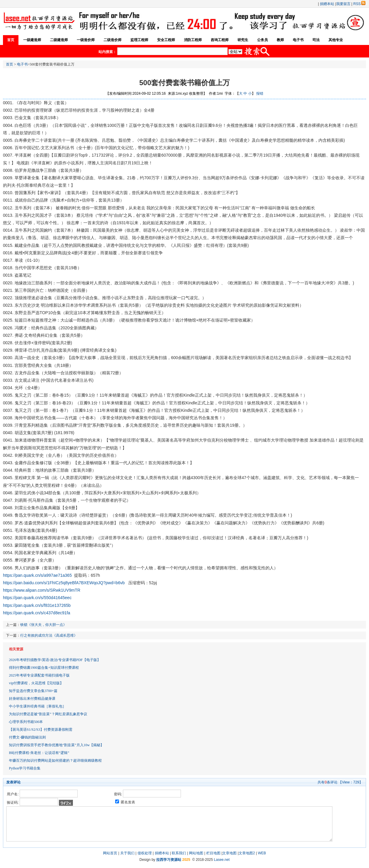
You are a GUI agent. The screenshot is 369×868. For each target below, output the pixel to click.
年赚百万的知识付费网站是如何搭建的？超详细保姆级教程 (55, 761)
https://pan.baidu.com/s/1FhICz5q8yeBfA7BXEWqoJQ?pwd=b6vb (64, 583)
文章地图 (229, 853)
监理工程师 (139, 40)
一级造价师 (86, 40)
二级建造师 (59, 40)
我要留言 (343, 4)
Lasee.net (222, 860)
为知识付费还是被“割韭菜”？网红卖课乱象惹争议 (48, 714)
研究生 (243, 40)
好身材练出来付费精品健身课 (32, 699)
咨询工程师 (220, 40)
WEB (262, 853)
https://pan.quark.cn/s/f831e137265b (37, 605)
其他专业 (336, 40)
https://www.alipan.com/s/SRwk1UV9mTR (42, 590)
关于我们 (127, 853)
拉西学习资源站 (169, 860)
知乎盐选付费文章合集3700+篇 (33, 691)
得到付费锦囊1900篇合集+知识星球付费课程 (44, 668)
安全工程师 (166, 40)
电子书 (298, 40)
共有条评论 (327, 782)
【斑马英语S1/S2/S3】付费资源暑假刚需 (41, 730)
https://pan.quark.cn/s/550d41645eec (37, 598)
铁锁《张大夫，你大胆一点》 (43, 625)
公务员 (262, 40)
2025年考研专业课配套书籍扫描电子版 (39, 675)
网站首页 (110, 853)
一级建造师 (32, 40)
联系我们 (179, 853)
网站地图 (196, 853)
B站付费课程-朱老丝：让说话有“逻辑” (39, 753)
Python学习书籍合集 (25, 768)
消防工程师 (193, 40)
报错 (260, 93)
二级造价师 (112, 40)
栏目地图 (213, 853)
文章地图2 (247, 853)
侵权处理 (145, 853)
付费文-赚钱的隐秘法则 (27, 737)
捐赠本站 (327, 4)
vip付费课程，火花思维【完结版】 (36, 683)
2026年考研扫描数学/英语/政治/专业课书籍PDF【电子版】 (55, 660)
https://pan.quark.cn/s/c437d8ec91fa (37, 613)
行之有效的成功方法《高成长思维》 (49, 635)
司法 (316, 40)
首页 (11, 40)
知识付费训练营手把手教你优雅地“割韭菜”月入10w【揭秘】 (56, 745)
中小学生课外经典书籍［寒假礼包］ (37, 706)
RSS (359, 4)
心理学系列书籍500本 (26, 722)
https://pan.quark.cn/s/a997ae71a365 (37, 575)
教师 (280, 40)
